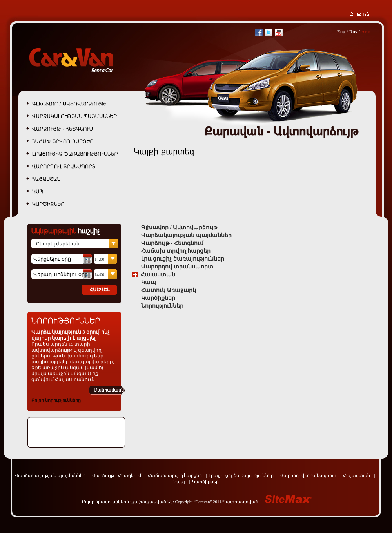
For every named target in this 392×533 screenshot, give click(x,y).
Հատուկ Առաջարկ (169, 290)
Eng (341, 32)
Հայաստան (158, 275)
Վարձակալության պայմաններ (186, 235)
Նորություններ (162, 306)
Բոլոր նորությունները (56, 400)
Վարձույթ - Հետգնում (172, 243)
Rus (353, 32)
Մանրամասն (109, 390)
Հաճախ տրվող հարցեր (176, 251)
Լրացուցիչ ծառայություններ (183, 259)
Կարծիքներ (158, 298)
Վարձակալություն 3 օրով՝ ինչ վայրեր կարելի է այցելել (70, 335)
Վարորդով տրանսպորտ (177, 267)
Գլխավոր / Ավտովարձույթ (179, 228)
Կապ (149, 282)
